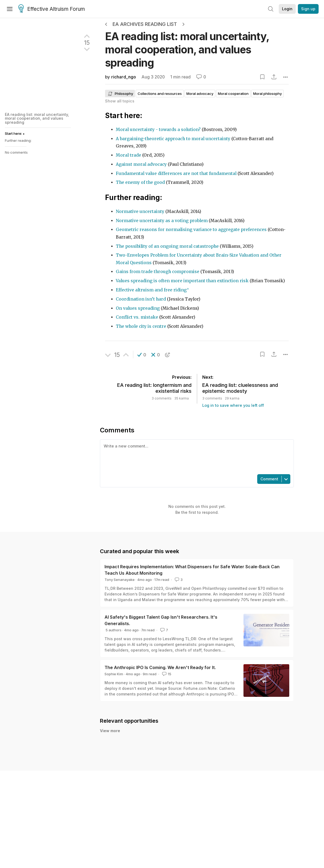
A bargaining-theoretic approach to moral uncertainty (174, 139)
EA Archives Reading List (145, 24)
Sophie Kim (114, 674)
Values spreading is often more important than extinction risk (182, 281)
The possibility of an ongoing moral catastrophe (167, 246)
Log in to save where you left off (233, 405)
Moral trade (128, 155)
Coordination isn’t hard (141, 299)
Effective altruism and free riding (151, 290)
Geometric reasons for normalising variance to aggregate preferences (191, 230)
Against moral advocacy (141, 164)
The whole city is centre (141, 326)
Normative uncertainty (141, 211)
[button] (142, 355)
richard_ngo (124, 77)
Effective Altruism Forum (52, 9)
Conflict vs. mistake (137, 317)
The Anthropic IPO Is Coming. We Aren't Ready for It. (160, 667)
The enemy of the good (140, 182)
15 (166, 674)
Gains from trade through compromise (158, 272)
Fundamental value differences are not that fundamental (177, 173)
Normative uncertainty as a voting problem (162, 221)
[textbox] (196, 456)
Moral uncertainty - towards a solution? (159, 130)
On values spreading (138, 308)
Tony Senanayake (120, 580)
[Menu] (10, 9)
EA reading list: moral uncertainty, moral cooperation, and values (187, 49)
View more (110, 731)
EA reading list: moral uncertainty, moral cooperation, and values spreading (37, 118)
